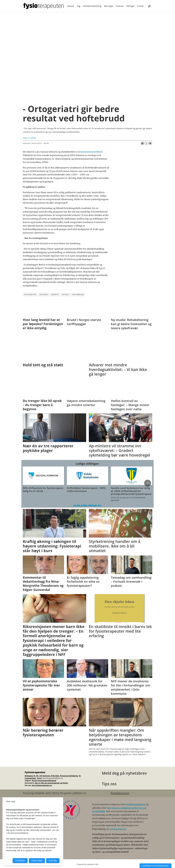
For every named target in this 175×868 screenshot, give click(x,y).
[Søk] (149, 6)
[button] (148, 483)
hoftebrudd (78, 294)
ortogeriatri (30, 294)
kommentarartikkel (91, 152)
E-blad (140, 6)
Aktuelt (71, 6)
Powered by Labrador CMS (87, 864)
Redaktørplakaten (136, 804)
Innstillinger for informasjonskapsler (155, 866)
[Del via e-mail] (150, 143)
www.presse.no (118, 829)
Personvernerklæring (69, 776)
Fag (79, 6)
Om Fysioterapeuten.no (42, 785)
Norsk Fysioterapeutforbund (44, 781)
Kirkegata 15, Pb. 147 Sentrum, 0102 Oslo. (42, 776)
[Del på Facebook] (142, 143)
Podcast (120, 6)
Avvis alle (53, 861)
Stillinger (130, 6)
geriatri (55, 294)
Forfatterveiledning (92, 6)
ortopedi (44, 294)
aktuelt (66, 294)
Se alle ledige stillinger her (87, 505)
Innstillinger (20, 861)
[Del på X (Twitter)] (146, 143)
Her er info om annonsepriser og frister (51, 783)
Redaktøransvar (120, 793)
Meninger (109, 6)
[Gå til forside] (44, 6)
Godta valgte (37, 861)
